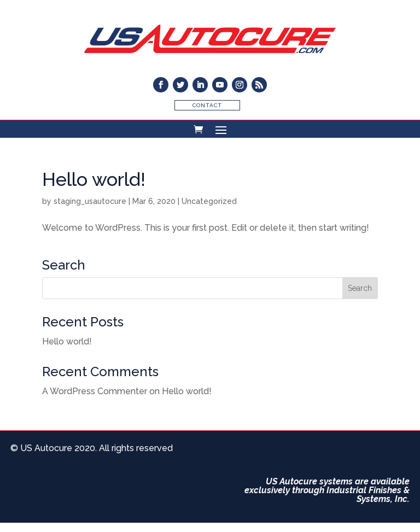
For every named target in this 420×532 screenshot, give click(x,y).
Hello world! (94, 179)
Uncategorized (209, 201)
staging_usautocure (90, 201)
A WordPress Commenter (95, 391)
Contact (207, 105)
